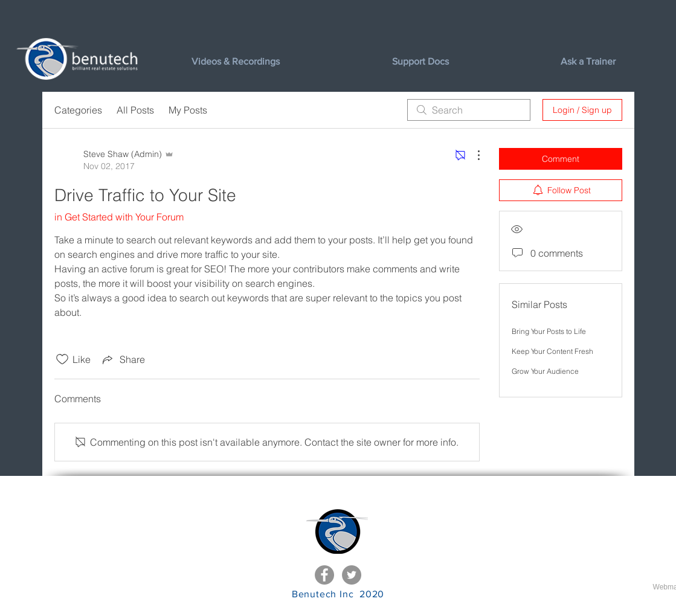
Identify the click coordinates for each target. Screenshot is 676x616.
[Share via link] (123, 359)
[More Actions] (472, 155)
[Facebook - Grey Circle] (324, 575)
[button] (467, 62)
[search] (469, 110)
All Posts (135, 110)
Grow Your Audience (545, 371)
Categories (78, 110)
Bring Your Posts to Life (549, 331)
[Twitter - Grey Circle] (352, 575)
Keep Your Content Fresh (552, 351)
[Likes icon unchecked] (62, 359)
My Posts (188, 110)
